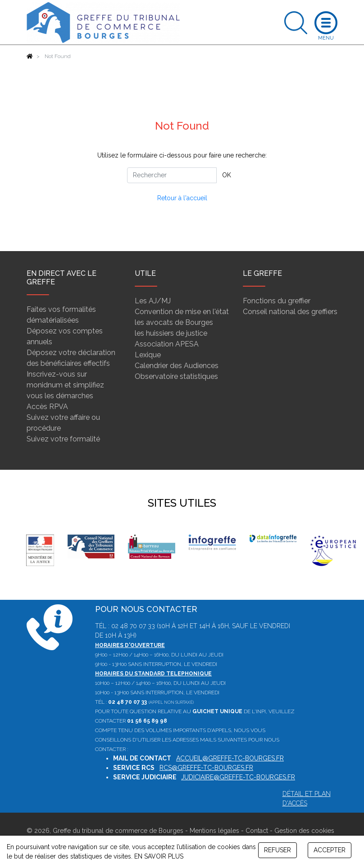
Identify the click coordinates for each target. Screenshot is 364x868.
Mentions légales (214, 831)
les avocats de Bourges (174, 322)
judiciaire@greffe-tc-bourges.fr (238, 777)
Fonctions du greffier (277, 301)
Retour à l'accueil (182, 198)
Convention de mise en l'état (182, 312)
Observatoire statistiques (176, 376)
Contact (257, 831)
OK (227, 175)
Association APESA (167, 344)
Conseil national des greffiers (290, 312)
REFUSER (278, 850)
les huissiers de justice (171, 333)
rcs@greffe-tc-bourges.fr (206, 768)
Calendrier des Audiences (177, 366)
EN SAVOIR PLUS (159, 856)
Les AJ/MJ (153, 301)
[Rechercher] (172, 175)
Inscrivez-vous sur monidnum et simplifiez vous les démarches (65, 385)
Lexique (148, 355)
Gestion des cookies (304, 831)
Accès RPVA (47, 407)
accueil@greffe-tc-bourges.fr (230, 758)
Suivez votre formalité (63, 439)
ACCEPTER (330, 850)
